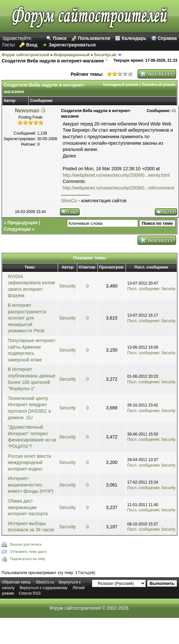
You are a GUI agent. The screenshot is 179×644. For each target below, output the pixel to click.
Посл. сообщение (143, 289)
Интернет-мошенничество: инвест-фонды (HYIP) (31, 485)
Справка (167, 38)
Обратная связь (16, 582)
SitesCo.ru (45, 582)
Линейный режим (158, 85)
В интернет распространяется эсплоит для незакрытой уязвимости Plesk (27, 318)
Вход (32, 45)
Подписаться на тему (28, 559)
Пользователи (94, 38)
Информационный (71, 55)
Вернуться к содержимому (44, 588)
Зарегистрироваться (72, 45)
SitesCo (69, 201)
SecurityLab (105, 55)
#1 (174, 111)
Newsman (27, 111)
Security (68, 286)
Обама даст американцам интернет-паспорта (28, 507)
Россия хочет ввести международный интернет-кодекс (30, 462)
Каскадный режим (121, 85)
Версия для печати (26, 544)
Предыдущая (22, 223)
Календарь (134, 38)
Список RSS (30, 593)
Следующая (17, 229)
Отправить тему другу (28, 552)
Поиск (60, 38)
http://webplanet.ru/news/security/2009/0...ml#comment (118, 188)
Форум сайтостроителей (25, 55)
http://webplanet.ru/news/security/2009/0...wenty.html (116, 175)
